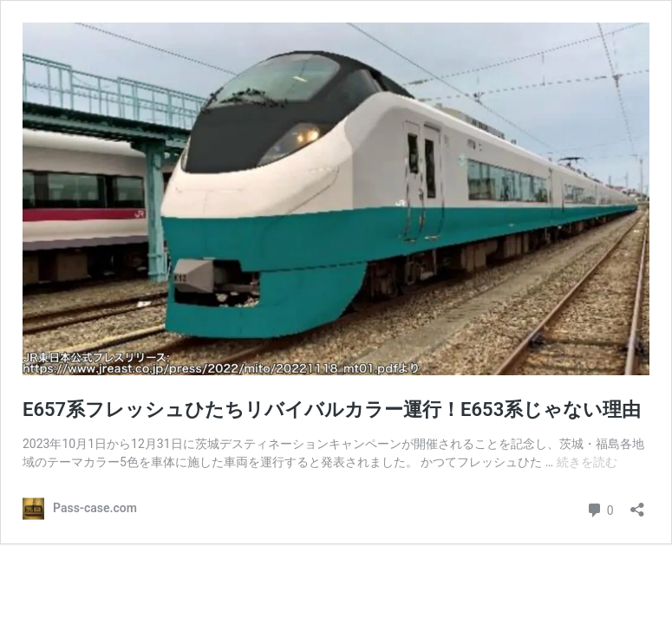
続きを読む (587, 462)
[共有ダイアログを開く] (637, 504)
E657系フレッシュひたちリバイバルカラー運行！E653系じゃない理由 (332, 409)
